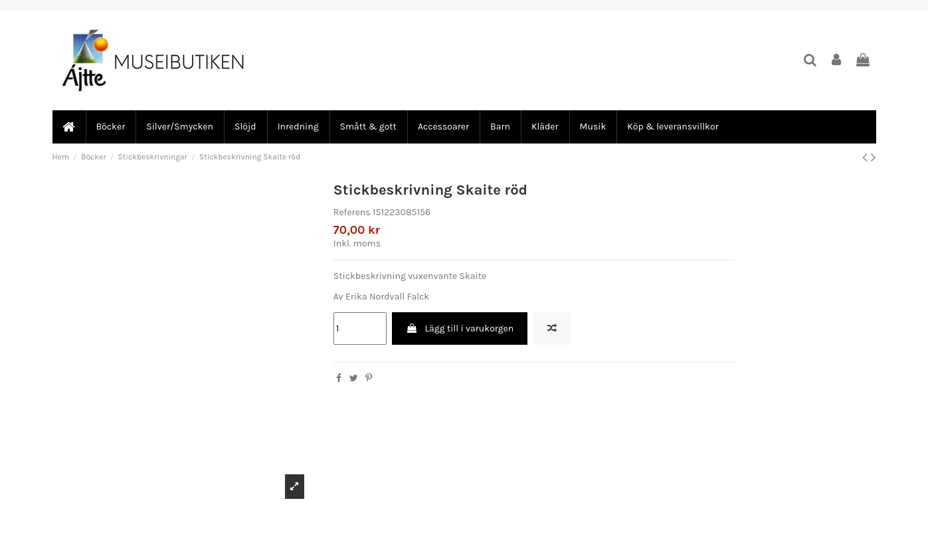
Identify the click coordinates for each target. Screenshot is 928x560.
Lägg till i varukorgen (460, 328)
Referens (352, 212)
